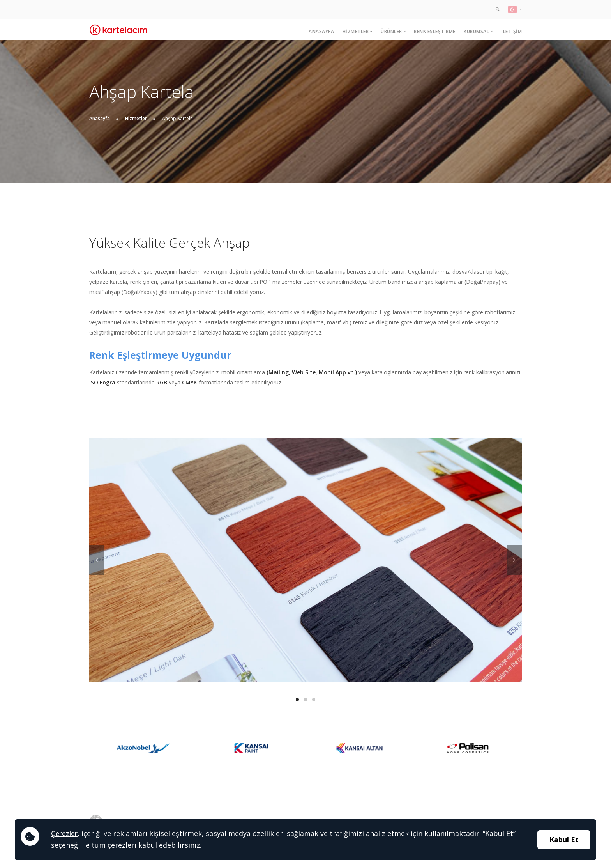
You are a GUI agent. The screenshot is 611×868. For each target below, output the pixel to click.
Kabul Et (564, 840)
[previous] (97, 560)
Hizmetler (136, 118)
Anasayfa (321, 31)
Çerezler (64, 833)
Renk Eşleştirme (435, 31)
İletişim (511, 31)
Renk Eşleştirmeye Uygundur (160, 355)
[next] (514, 560)
